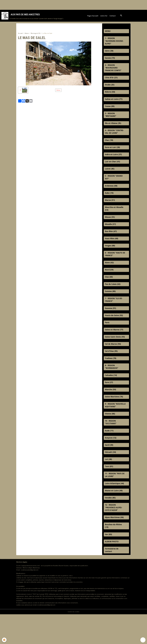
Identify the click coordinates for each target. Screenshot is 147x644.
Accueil (20, 36)
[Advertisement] (37, 5)
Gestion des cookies (73, 641)
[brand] (33, 17)
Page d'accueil (93, 17)
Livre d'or (104, 17)
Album (27, 36)
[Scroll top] (143, 640)
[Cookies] (4, 640)
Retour (58, 92)
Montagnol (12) (36, 36)
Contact (113, 17)
